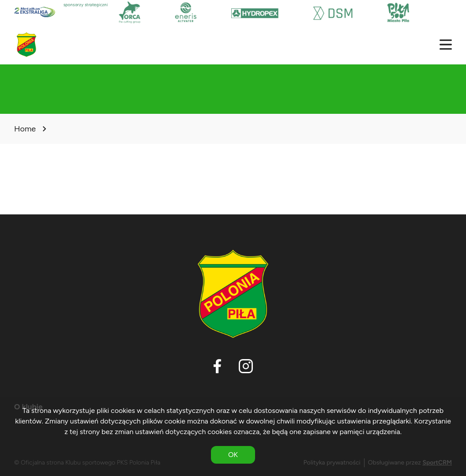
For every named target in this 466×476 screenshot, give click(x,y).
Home (25, 129)
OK (233, 455)
